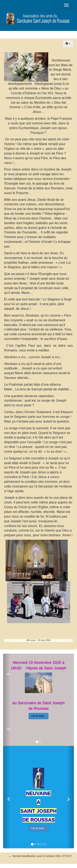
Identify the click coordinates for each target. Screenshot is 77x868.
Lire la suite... (38, 716)
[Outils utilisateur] (68, 44)
